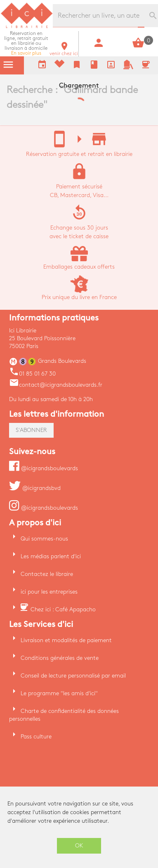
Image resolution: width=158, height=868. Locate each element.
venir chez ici (64, 51)
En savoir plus (26, 43)
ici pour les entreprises (49, 592)
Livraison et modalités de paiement (66, 640)
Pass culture (36, 737)
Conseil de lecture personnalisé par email (73, 676)
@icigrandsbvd (35, 488)
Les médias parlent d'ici (51, 556)
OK (79, 846)
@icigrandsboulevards (44, 468)
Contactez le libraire (47, 574)
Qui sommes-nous (44, 539)
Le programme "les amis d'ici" (59, 693)
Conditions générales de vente (60, 658)
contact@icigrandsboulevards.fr (56, 385)
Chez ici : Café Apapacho (63, 609)
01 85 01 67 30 (32, 374)
